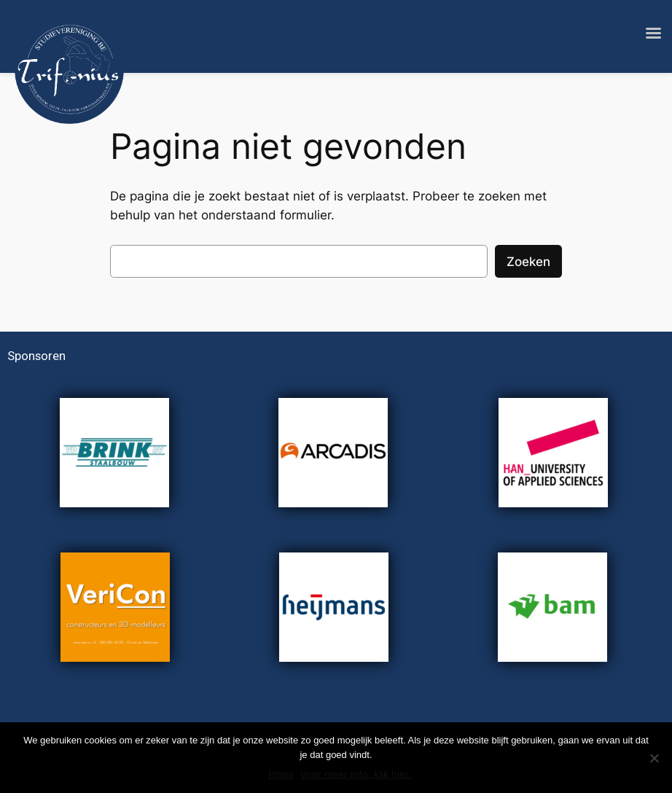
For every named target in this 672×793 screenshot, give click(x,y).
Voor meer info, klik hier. (356, 774)
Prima (281, 774)
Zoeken (528, 262)
